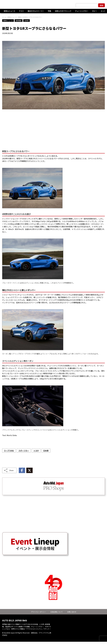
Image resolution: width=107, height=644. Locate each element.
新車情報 (19, 21)
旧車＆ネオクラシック (63, 12)
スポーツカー (24, 451)
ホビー (95, 12)
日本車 (27, 21)
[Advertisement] (53, 130)
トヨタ (36, 451)
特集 (50, 12)
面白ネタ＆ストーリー (36, 12)
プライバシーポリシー (39, 612)
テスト (21, 12)
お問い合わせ (72, 612)
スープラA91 (9, 451)
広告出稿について (57, 612)
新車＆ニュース (9, 12)
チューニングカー (82, 12)
